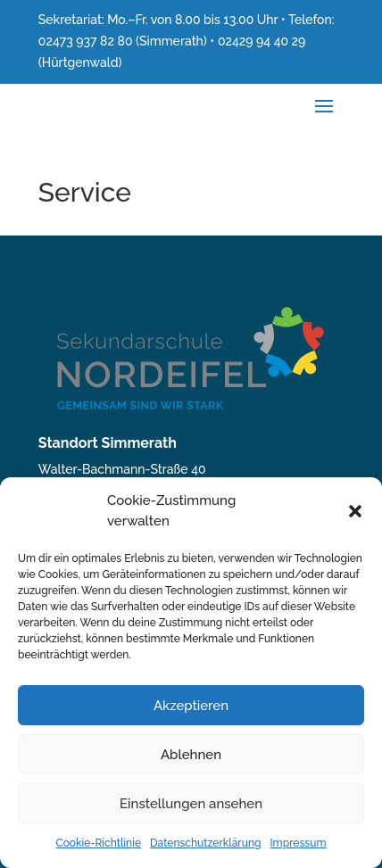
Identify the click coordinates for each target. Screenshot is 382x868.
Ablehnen (191, 755)
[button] (355, 511)
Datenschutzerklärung (205, 843)
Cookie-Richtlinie (99, 843)
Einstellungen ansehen (191, 804)
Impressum (298, 843)
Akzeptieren (191, 706)
